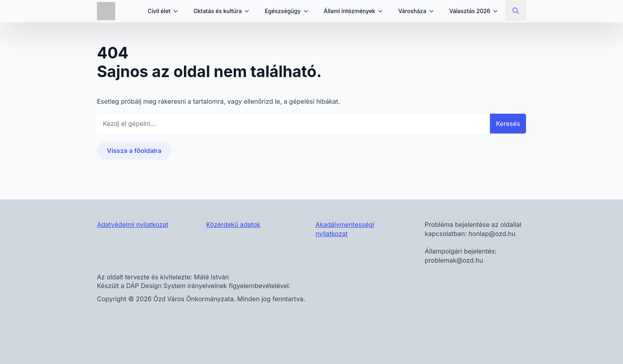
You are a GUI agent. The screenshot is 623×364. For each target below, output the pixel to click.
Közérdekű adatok (233, 225)
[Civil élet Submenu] (178, 11)
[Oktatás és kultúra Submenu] (249, 11)
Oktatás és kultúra (218, 11)
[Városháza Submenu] (434, 11)
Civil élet (159, 11)
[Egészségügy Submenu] (308, 11)
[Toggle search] (516, 11)
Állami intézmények (350, 11)
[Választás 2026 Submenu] (498, 11)
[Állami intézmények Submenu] (383, 11)
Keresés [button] (508, 124)
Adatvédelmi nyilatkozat (133, 225)
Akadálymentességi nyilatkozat (345, 229)
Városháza (412, 11)
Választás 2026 (470, 11)
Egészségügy (282, 11)
